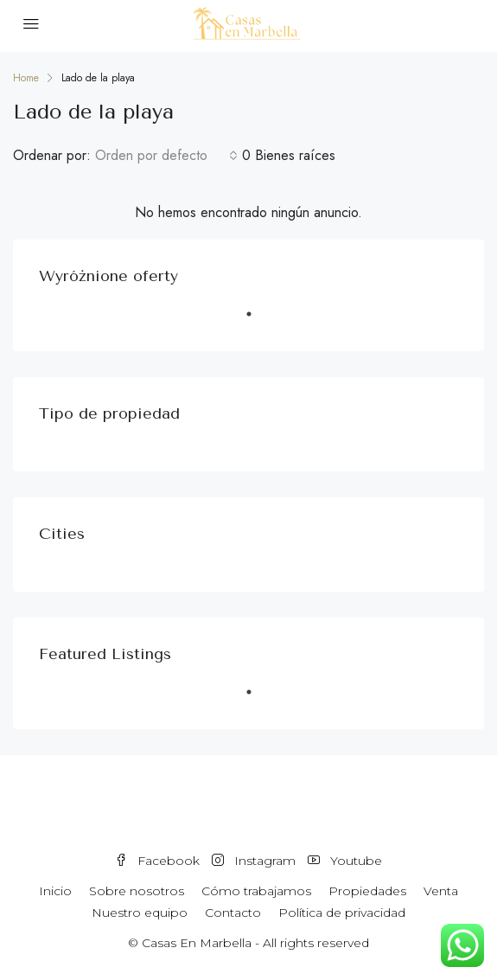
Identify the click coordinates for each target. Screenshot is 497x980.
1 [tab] (258, 321)
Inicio (55, 891)
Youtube (345, 861)
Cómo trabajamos (256, 891)
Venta (441, 891)
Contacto (233, 913)
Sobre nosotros (137, 891)
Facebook (157, 861)
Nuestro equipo (140, 913)
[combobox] (166, 156)
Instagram (254, 861)
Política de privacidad (342, 913)
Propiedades (367, 891)
